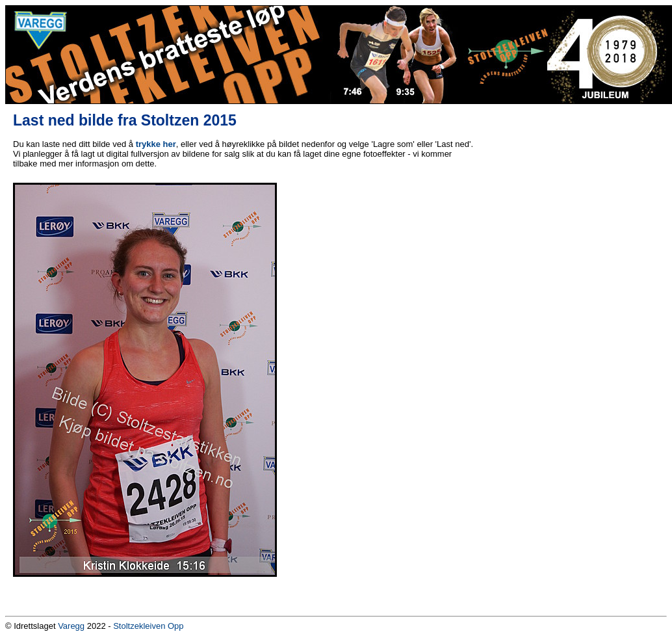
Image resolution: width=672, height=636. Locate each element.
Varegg (71, 626)
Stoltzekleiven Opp (148, 626)
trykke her (156, 144)
